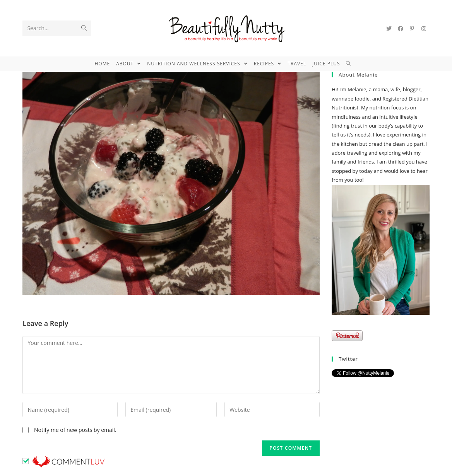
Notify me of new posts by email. (75, 430)
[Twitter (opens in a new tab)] (389, 29)
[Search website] (352, 64)
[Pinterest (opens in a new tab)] (412, 29)
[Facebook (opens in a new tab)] (401, 29)
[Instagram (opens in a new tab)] (424, 29)
